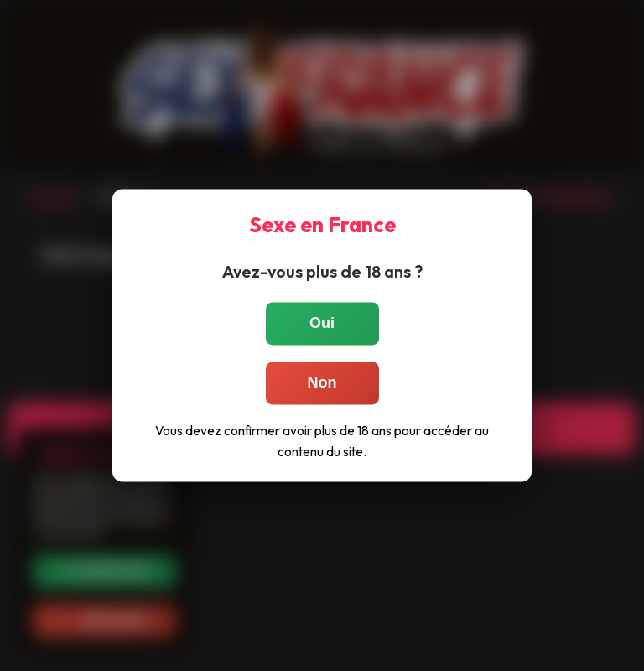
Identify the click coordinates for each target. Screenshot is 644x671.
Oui (322, 323)
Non (322, 382)
